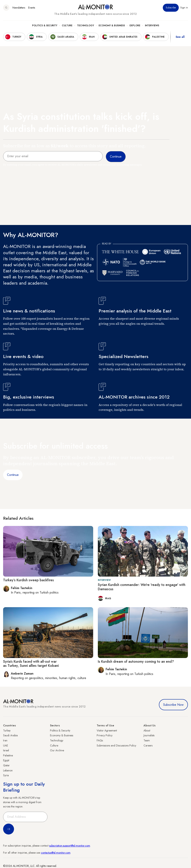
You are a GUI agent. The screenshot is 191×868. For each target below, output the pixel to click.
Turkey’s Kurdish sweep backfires (28, 580)
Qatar (6, 765)
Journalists (149, 735)
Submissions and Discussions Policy (116, 745)
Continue (13, 475)
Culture (67, 26)
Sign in (184, 8)
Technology (85, 26)
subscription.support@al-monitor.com (70, 846)
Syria (6, 775)
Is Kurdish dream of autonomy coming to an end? (136, 662)
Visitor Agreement (107, 730)
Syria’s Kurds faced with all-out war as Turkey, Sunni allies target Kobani (31, 664)
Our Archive (57, 750)
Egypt (6, 760)
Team (147, 740)
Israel (6, 750)
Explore (135, 26)
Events (32, 8)
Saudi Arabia (10, 735)
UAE (6, 745)
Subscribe (171, 8)
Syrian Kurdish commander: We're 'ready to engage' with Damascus (142, 587)
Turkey (7, 730)
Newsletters (19, 8)
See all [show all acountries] (180, 37)
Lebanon (8, 770)
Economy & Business (112, 26)
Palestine (8, 755)
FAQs (100, 740)
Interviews (152, 26)
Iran (5, 740)
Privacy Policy (105, 735)
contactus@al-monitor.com (56, 853)
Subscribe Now (173, 705)
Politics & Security (45, 26)
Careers (148, 745)
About (147, 730)
